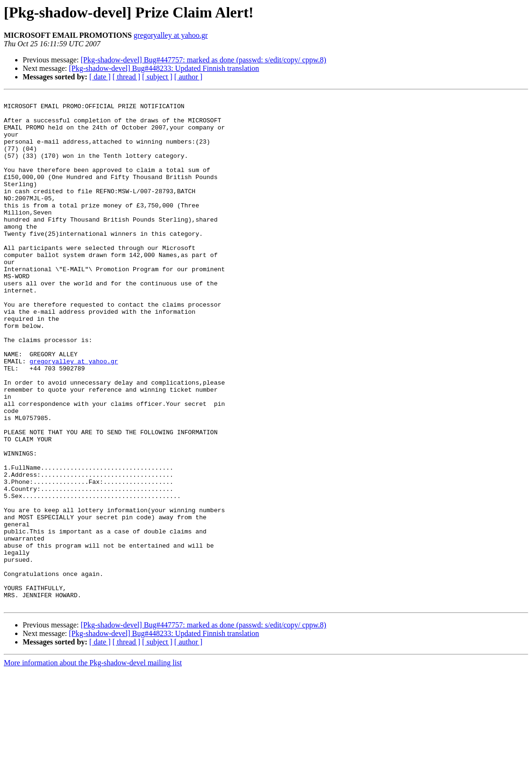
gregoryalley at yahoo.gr (171, 35)
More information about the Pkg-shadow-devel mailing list (93, 765)
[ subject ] (157, 77)
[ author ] (189, 77)
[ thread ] (126, 77)
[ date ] (100, 77)
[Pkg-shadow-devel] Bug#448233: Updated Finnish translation (164, 68)
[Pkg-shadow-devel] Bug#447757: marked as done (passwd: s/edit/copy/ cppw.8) (204, 60)
